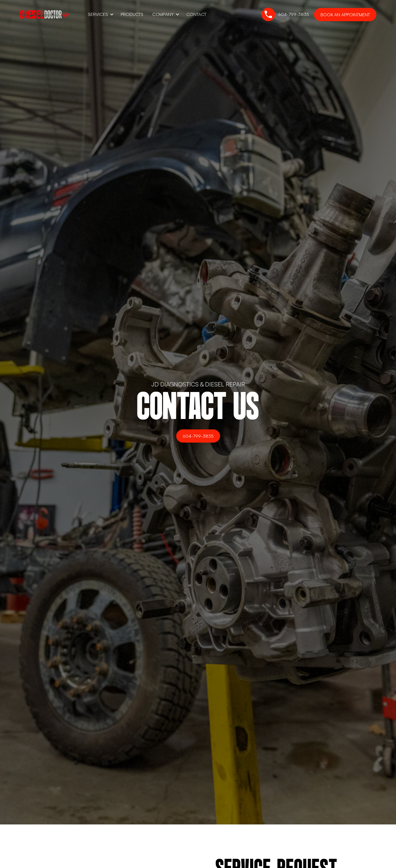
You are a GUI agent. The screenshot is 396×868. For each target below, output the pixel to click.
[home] (45, 14)
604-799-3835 (198, 436)
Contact (196, 14)
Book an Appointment (345, 15)
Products (132, 14)
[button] (100, 14)
